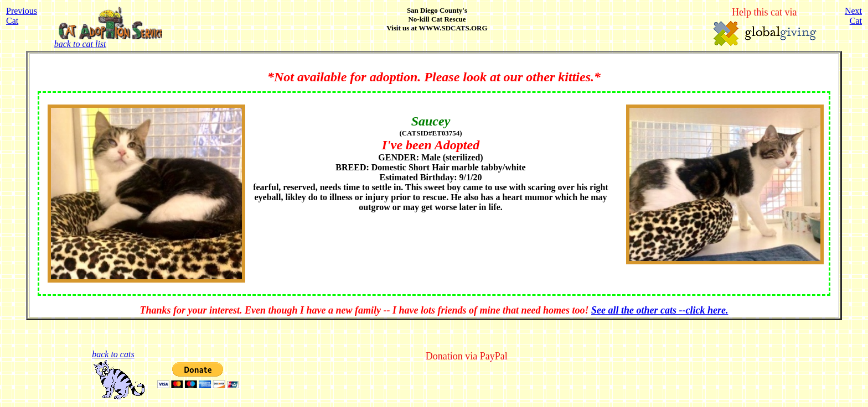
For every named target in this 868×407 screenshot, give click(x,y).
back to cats (113, 354)
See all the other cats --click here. (660, 310)
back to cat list (108, 40)
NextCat (853, 16)
